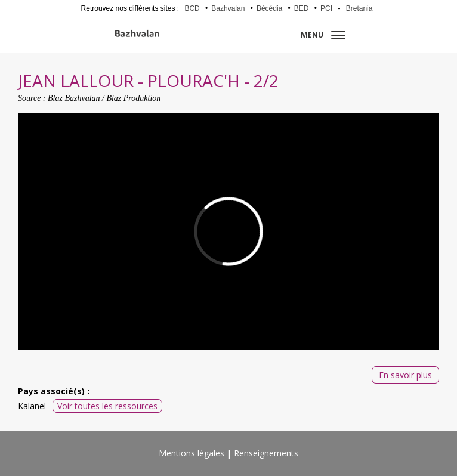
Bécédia (269, 8)
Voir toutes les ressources (107, 406)
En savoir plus (405, 375)
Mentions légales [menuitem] (192, 453)
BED (302, 8)
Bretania (359, 8)
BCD (192, 8)
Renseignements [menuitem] (266, 453)
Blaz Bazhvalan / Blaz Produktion (104, 98)
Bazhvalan (228, 8)
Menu (323, 35)
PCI (326, 8)
